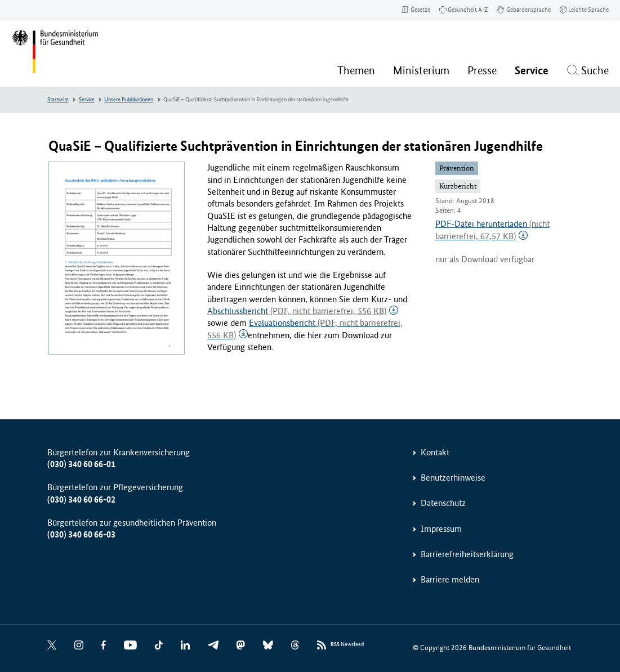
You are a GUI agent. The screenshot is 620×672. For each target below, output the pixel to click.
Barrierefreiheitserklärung (467, 554)
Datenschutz (443, 503)
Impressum (441, 529)
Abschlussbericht (297, 311)
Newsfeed (347, 645)
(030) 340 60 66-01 (81, 464)
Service (87, 100)
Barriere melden (450, 579)
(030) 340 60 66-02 (81, 499)
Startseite (58, 100)
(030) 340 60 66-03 (81, 534)
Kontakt (435, 452)
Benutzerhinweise (453, 478)
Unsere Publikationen (129, 100)
